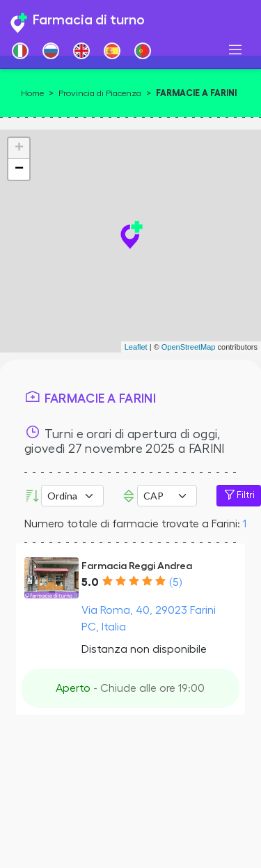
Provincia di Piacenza (100, 93)
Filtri (239, 495)
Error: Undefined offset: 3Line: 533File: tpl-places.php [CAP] (167, 496)
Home (32, 93)
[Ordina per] (72, 496)
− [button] (19, 169)
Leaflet (136, 347)
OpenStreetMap (189, 347)
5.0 (90, 582)
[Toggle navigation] (235, 50)
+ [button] (19, 148)
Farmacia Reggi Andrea (137, 566)
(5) (175, 582)
